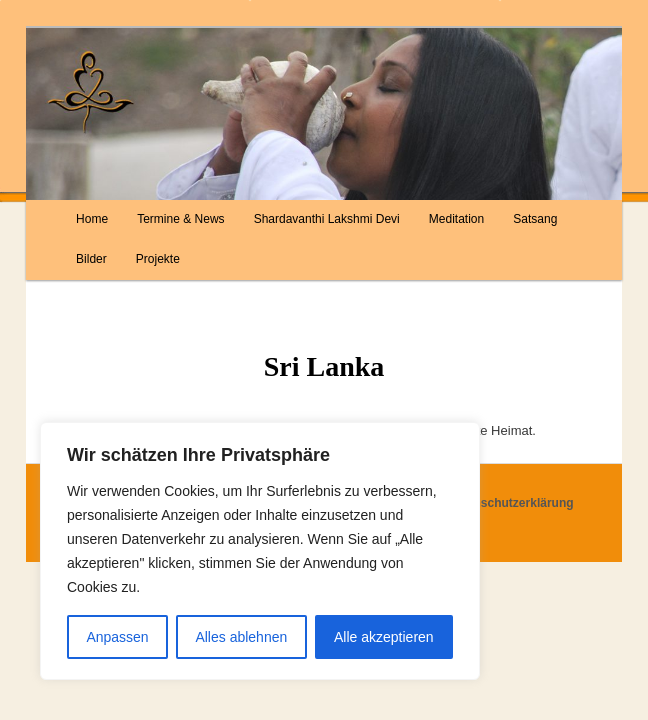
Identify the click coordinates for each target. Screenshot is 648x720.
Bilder (91, 259)
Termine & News (180, 219)
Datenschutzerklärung (511, 503)
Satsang (535, 219)
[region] (260, 551)
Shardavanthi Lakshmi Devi (327, 219)
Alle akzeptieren (384, 637)
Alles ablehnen (241, 637)
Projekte (158, 259)
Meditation (456, 219)
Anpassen (117, 637)
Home (92, 219)
